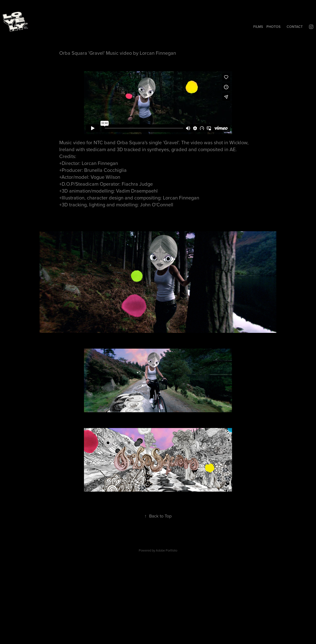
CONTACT (295, 27)
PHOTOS (273, 27)
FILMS (258, 27)
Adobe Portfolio (167, 550)
